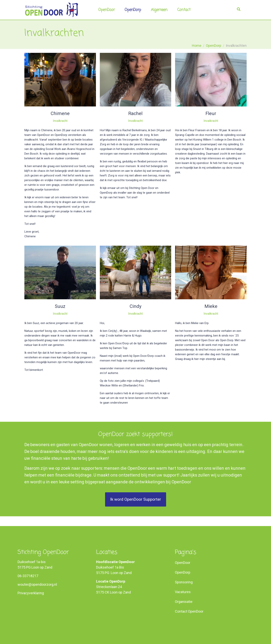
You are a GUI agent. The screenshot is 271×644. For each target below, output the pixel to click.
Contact (184, 10)
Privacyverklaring (31, 593)
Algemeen (159, 10)
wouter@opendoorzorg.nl (37, 584)
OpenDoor (107, 10)
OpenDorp (133, 10)
